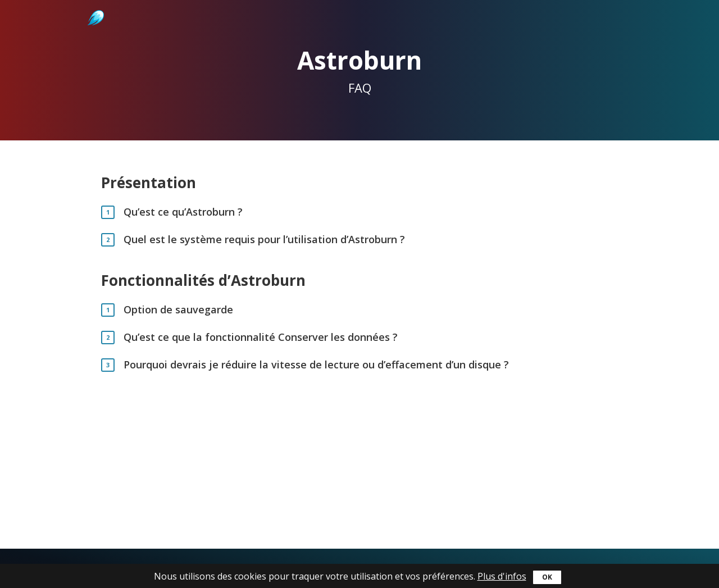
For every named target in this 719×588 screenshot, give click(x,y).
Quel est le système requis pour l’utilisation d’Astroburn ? (264, 240)
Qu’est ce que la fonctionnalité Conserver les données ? (261, 337)
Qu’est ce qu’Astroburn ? (183, 212)
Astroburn (95, 6)
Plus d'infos (502, 576)
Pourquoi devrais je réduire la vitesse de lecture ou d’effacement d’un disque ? (316, 365)
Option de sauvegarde (178, 310)
